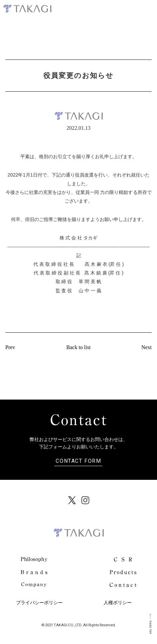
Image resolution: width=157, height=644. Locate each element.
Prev (10, 347)
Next (146, 347)
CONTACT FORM (78, 460)
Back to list (78, 347)
